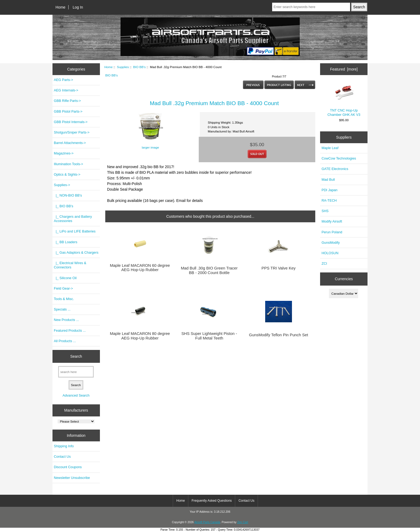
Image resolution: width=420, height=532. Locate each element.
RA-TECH (329, 200)
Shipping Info (64, 446)
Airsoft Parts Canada (207, 522)
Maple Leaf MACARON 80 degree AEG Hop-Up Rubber (140, 336)
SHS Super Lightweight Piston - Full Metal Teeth (209, 336)
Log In (78, 7)
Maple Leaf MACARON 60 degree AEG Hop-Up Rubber (140, 268)
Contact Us (62, 457)
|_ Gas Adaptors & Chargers (76, 252)
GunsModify (331, 243)
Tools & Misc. (64, 299)
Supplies (123, 67)
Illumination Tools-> (68, 164)
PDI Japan (329, 190)
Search (76, 356)
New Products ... (66, 320)
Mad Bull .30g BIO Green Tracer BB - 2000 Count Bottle (209, 270)
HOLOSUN (330, 253)
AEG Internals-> (66, 90)
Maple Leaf (330, 148)
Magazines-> (64, 153)
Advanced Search (76, 395)
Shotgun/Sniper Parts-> (72, 132)
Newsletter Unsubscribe (72, 478)
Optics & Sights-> (67, 174)
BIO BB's (139, 67)
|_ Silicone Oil (65, 278)
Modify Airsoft (332, 221)
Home (60, 7)
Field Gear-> (63, 288)
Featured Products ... (70, 330)
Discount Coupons (68, 467)
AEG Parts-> (63, 80)
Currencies (344, 279)
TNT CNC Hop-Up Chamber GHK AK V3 (344, 99)
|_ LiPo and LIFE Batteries (75, 231)
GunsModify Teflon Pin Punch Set (279, 335)
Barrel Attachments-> (70, 143)
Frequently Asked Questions (212, 501)
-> (62, 185)
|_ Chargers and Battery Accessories (73, 219)
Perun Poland (332, 232)
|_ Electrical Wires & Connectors (70, 265)
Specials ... (62, 309)
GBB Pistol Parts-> (68, 111)
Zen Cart (243, 522)
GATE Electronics (335, 169)
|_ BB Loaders (66, 242)
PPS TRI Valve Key (278, 268)
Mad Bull (328, 180)
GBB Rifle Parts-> (67, 101)
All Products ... (65, 341)
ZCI (324, 263)
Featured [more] (344, 69)
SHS (325, 211)
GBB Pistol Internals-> (71, 122)
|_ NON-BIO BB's (68, 195)
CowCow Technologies (339, 158)
